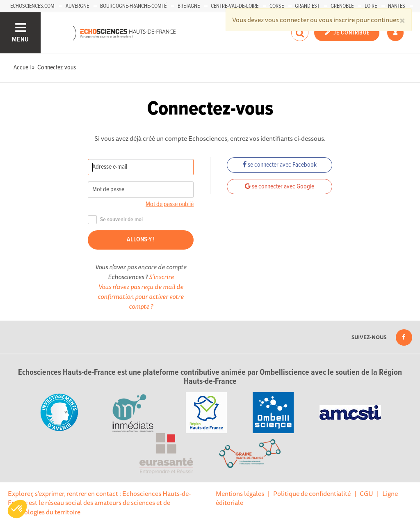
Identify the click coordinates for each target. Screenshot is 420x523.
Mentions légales (240, 493)
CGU (366, 493)
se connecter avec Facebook (280, 165)
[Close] (402, 20)
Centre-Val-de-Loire (235, 6)
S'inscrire (161, 277)
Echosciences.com (32, 6)
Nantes (397, 6)
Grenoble (342, 6)
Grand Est (307, 6)
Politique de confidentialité (312, 493)
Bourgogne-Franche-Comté (133, 6)
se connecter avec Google (280, 187)
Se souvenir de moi (115, 220)
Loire (371, 6)
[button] (17, 509)
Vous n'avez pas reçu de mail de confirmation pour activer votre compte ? (141, 296)
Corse (277, 6)
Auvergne (77, 6)
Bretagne (189, 6)
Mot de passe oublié (170, 204)
